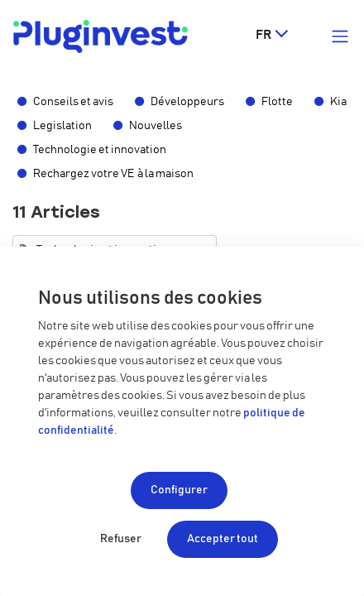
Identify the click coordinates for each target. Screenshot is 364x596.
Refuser (121, 539)
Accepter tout (223, 539)
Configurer (179, 490)
